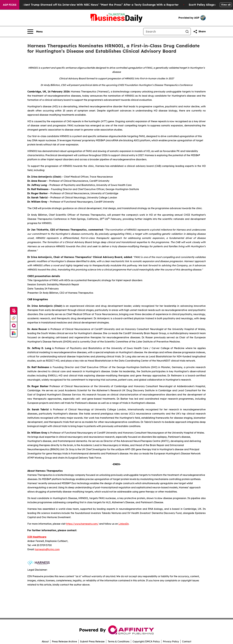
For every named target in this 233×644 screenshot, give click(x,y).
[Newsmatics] (14, 333)
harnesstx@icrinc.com (47, 549)
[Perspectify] (14, 318)
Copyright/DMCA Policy (146, 641)
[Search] (163, 32)
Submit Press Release (92, 641)
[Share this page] (199, 32)
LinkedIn (124, 524)
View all (226, 5)
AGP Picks (10, 5)
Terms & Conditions (119, 641)
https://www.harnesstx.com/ (82, 524)
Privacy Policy (171, 641)
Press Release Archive (64, 641)
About (45, 641)
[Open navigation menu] (35, 32)
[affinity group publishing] (14, 326)
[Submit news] (14, 311)
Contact (187, 641)
